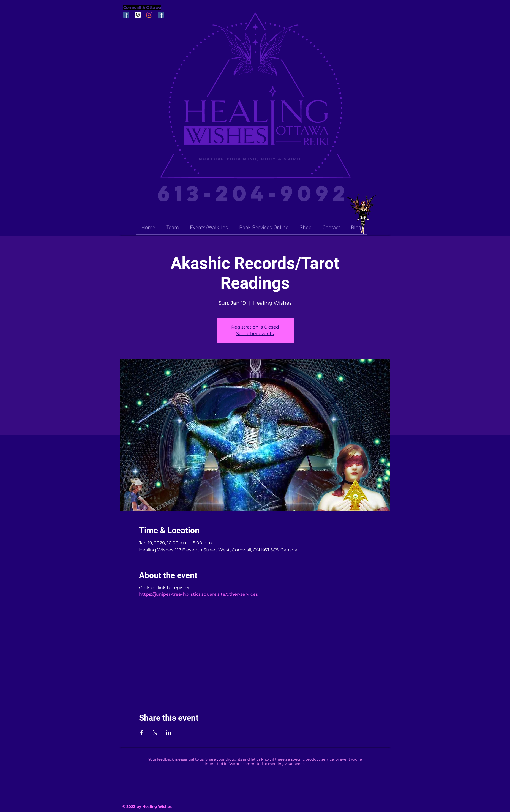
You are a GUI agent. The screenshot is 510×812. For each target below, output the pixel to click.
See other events (255, 334)
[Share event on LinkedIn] (169, 732)
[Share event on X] (155, 732)
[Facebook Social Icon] (126, 15)
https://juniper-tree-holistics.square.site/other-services (198, 594)
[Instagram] (149, 15)
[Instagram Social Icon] (138, 15)
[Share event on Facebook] (142, 732)
